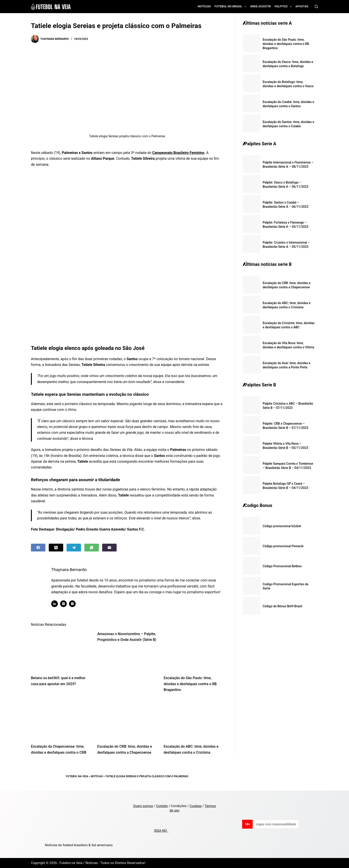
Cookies (196, 806)
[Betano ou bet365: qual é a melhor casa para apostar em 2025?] (61, 651)
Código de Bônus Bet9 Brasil (282, 606)
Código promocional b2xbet (282, 526)
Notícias (204, 6)
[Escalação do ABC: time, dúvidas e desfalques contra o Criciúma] (193, 720)
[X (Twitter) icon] (63, 604)
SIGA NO (161, 831)
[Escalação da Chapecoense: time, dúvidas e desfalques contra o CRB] (61, 720)
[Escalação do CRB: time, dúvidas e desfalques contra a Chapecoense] (127, 720)
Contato (162, 806)
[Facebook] (38, 548)
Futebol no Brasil (231, 7)
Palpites (284, 7)
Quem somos (143, 806)
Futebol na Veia (77, 776)
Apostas (302, 6)
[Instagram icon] (72, 604)
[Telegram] (74, 548)
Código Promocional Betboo (282, 566)
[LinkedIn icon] (55, 604)
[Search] (316, 7)
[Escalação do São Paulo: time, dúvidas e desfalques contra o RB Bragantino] (193, 651)
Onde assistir (260, 6)
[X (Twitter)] (56, 548)
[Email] (109, 548)
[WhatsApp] (92, 548)
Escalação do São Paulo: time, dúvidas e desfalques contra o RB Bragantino (190, 684)
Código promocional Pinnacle (283, 546)
